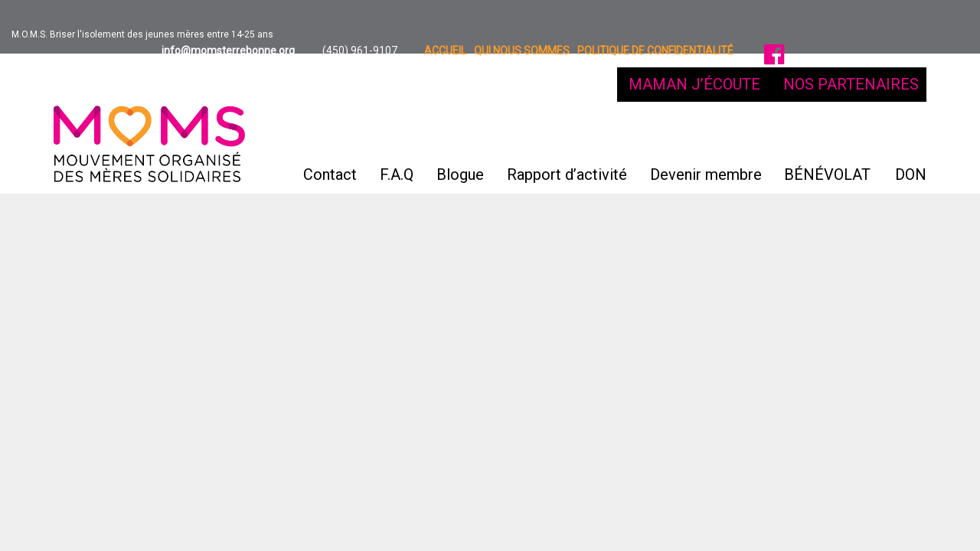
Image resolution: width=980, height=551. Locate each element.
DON (911, 174)
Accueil (445, 51)
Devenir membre (706, 134)
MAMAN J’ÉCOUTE (694, 84)
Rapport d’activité (567, 134)
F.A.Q (397, 134)
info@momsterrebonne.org (227, 51)
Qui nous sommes (522, 51)
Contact (330, 134)
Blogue (460, 134)
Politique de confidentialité (655, 51)
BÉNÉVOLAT (827, 174)
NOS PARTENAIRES (851, 84)
